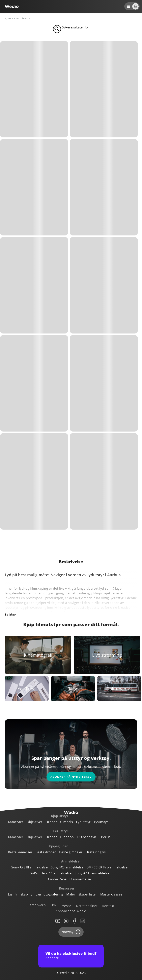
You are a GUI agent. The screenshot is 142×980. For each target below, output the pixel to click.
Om (53, 905)
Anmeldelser (71, 861)
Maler (71, 894)
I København (87, 837)
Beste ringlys (96, 852)
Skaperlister (88, 894)
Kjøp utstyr (60, 816)
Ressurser (67, 888)
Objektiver (35, 822)
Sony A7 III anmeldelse (92, 873)
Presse (66, 906)
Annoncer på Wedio (71, 911)
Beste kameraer (20, 852)
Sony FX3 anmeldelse (67, 867)
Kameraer (16, 822)
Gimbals (67, 822)
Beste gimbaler (71, 852)
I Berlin (105, 837)
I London (67, 837)
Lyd (16, 18)
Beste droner (46, 852)
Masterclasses (111, 894)
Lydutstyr (83, 822)
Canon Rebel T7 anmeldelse (70, 879)
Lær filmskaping (20, 894)
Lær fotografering (49, 894)
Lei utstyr (61, 831)
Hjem (8, 18)
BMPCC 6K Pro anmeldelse (107, 867)
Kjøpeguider (58, 846)
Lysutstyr (101, 822)
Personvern (37, 905)
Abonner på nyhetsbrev (71, 777)
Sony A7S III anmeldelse (29, 867)
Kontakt (108, 906)
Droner (51, 822)
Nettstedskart (87, 906)
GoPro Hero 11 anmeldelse (51, 873)
